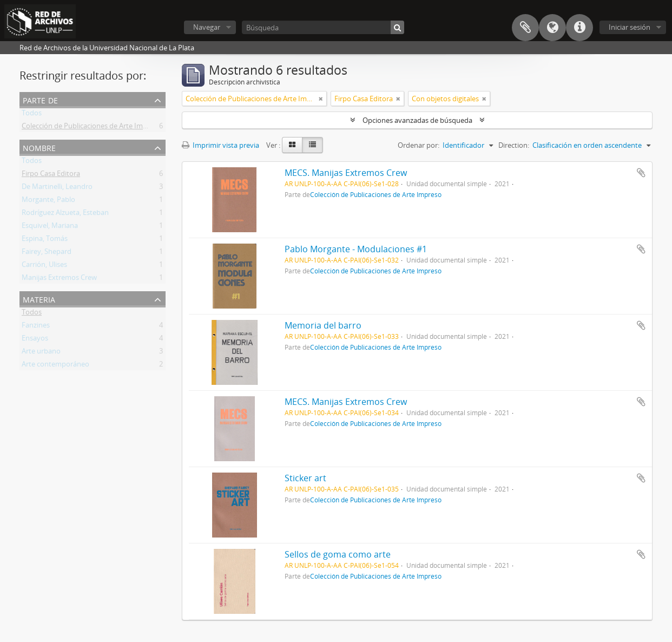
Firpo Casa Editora (51, 175)
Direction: (514, 145)
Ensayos (35, 340)
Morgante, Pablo (48, 201)
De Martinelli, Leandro (57, 188)
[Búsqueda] (323, 27)
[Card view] (292, 145)
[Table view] (312, 145)
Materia (39, 299)
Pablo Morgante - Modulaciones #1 (356, 249)
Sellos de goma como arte (338, 554)
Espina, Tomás (45, 240)
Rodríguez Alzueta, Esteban (65, 214)
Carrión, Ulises (44, 266)
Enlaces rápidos (579, 28)
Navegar (207, 27)
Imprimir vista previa (220, 145)
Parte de (40, 99)
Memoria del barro (323, 325)
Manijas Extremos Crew (59, 279)
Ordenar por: (419, 145)
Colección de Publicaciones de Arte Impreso (91, 128)
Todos (32, 115)
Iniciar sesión (630, 27)
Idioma (552, 28)
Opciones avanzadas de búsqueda (417, 120)
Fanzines (36, 327)
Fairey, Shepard (47, 253)
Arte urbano (41, 353)
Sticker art (305, 478)
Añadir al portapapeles (641, 173)
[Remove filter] (321, 99)
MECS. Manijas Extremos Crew (346, 173)
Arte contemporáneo (55, 366)
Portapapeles (525, 28)
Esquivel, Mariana (50, 227)
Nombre (39, 147)
